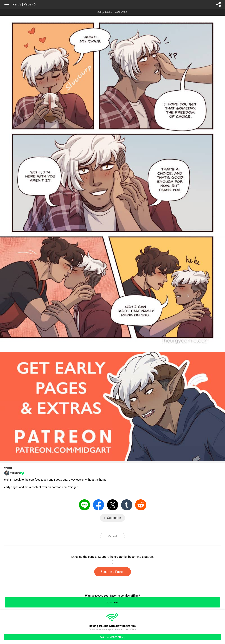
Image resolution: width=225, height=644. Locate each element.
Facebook (99, 505)
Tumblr (127, 505)
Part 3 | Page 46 (24, 4)
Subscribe (114, 518)
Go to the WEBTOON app (112, 637)
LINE (84, 505)
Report (112, 536)
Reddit (141, 505)
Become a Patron (113, 572)
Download (112, 602)
